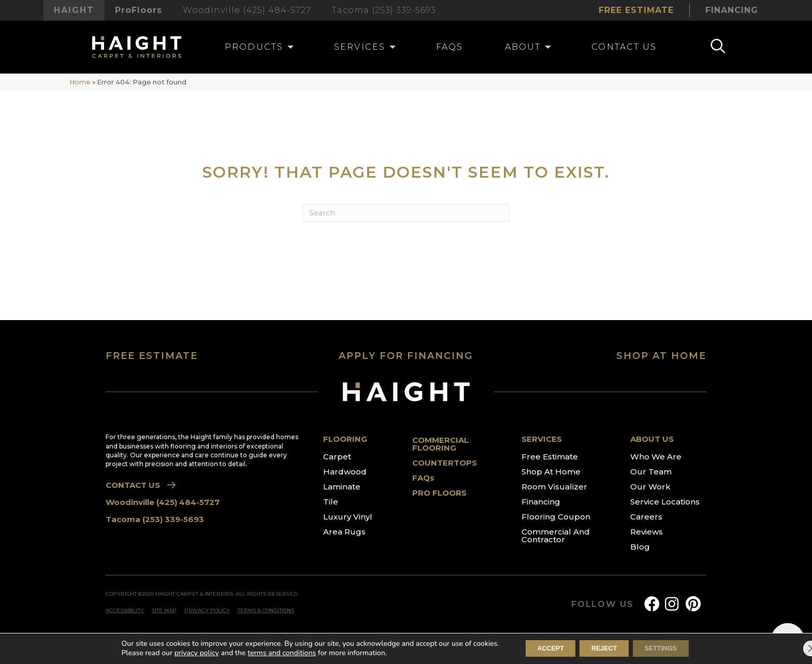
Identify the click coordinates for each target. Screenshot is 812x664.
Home (80, 82)
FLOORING (345, 439)
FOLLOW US (603, 604)
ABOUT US (652, 439)
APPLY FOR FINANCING (406, 356)
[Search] (406, 213)
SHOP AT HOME (661, 356)
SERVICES (542, 439)
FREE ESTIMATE (152, 356)
